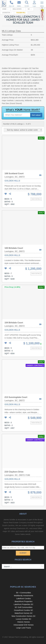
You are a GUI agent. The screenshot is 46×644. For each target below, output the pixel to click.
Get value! (36, 115)
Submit (23, 553)
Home (4, 9)
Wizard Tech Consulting (18, 637)
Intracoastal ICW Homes (24, 625)
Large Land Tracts (23, 628)
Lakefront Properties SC (24, 604)
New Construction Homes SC (23, 616)
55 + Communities (23, 593)
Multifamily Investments (24, 596)
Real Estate (17, 9)
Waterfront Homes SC (24, 613)
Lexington (6, 13)
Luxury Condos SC (24, 619)
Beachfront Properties (23, 601)
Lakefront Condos (24, 598)
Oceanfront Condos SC (23, 610)
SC (29, 9)
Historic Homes (24, 622)
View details (36, 199)
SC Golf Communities (24, 607)
